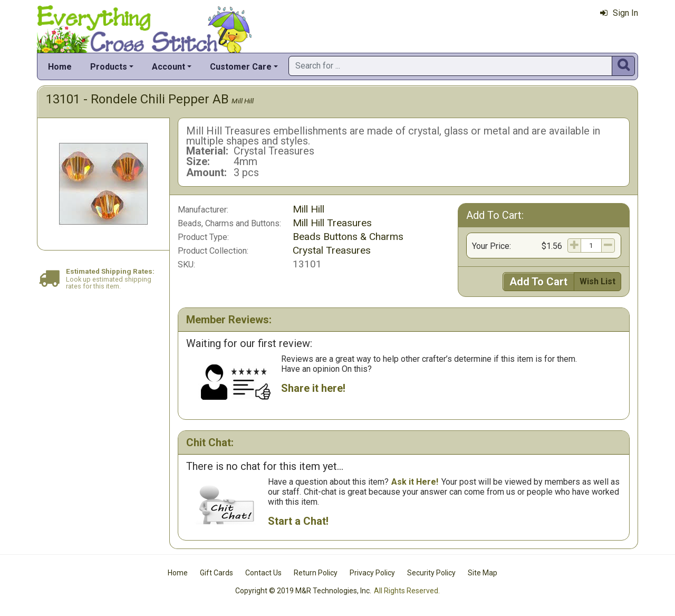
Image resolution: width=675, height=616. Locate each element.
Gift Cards (216, 573)
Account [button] (168, 67)
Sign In (619, 13)
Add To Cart (538, 282)
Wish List (597, 281)
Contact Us (263, 573)
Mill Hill (243, 101)
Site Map (483, 573)
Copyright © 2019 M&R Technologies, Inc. (303, 591)
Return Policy (316, 573)
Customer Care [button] (241, 67)
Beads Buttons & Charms (348, 237)
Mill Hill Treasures (332, 223)
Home (60, 67)
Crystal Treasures (332, 250)
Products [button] (109, 67)
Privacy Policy (372, 573)
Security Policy (431, 573)
